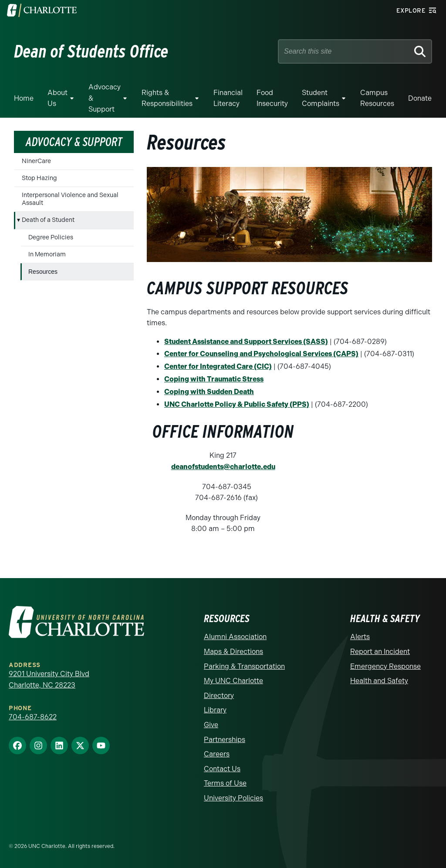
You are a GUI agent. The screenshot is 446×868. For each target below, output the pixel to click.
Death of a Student (48, 220)
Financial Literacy (228, 98)
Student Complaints (321, 98)
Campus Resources (377, 98)
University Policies (233, 798)
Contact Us (222, 769)
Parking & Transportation (244, 666)
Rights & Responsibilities (167, 98)
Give (211, 725)
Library (215, 710)
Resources (43, 272)
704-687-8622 (33, 717)
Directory (219, 696)
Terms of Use (225, 783)
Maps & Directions (233, 652)
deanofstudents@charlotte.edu (223, 467)
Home (24, 98)
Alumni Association (235, 637)
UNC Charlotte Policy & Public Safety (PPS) (237, 404)
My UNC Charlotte (233, 681)
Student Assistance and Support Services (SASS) (246, 342)
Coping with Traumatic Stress (214, 379)
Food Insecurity (272, 98)
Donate (420, 98)
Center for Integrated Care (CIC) (218, 366)
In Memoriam (47, 254)
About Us (57, 98)
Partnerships (225, 740)
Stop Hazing (39, 178)
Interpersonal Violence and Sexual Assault (70, 199)
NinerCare (36, 161)
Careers (217, 754)
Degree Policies (51, 237)
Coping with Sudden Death (209, 392)
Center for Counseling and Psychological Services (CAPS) (261, 354)
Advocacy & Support (105, 98)
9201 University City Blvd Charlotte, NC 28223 (49, 679)
